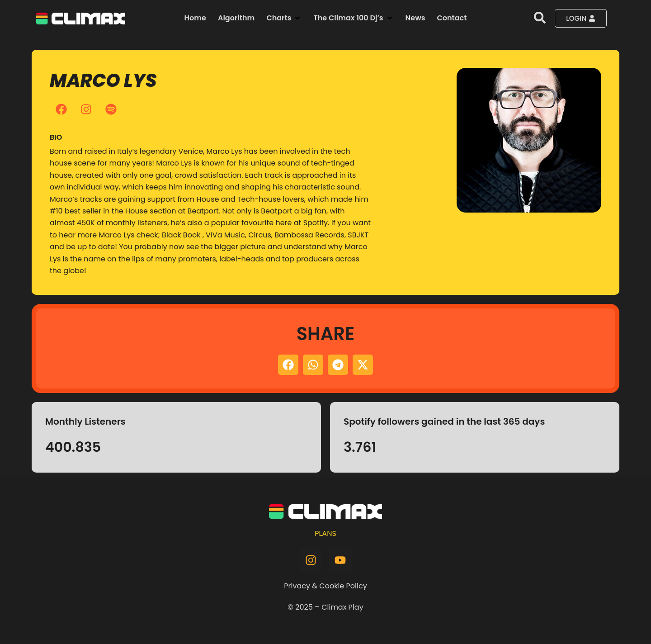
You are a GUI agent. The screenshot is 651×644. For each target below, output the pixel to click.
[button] (284, 18)
